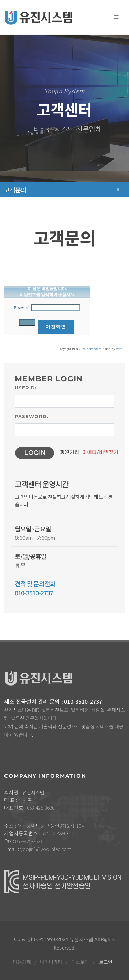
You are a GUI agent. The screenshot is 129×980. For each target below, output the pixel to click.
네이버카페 (51, 962)
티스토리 (80, 962)
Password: (32, 416)
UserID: (26, 388)
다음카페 (22, 962)
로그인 (106, 962)
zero (119, 349)
